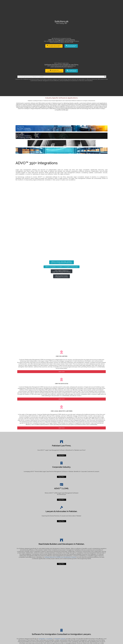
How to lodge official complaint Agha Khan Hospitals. (98, 610)
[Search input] (61, 46)
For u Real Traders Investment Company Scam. (97, 619)
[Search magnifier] (105, 46)
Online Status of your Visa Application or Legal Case (96, 613)
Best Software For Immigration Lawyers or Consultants (97, 621)
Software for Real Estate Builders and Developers (96, 616)
